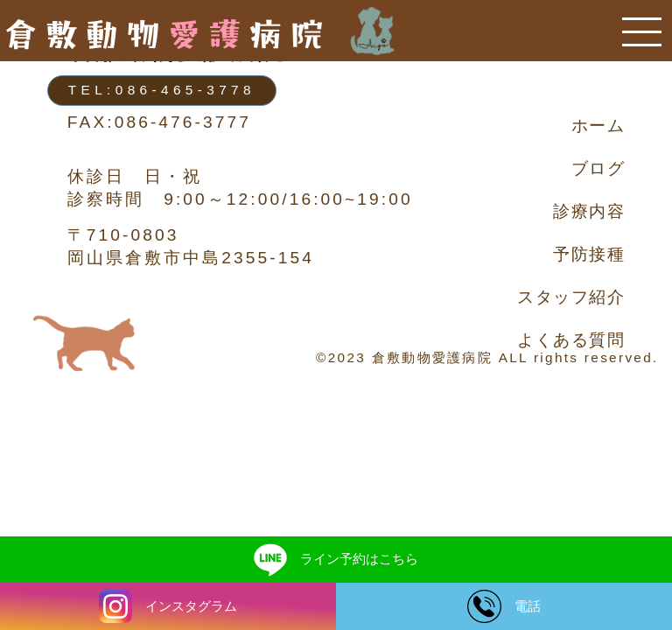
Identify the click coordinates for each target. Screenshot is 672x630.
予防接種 (589, 254)
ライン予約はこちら (336, 559)
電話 (504, 606)
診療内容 (589, 211)
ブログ (598, 168)
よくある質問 (571, 340)
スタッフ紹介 (571, 297)
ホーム (598, 126)
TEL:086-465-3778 (162, 90)
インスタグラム (168, 606)
